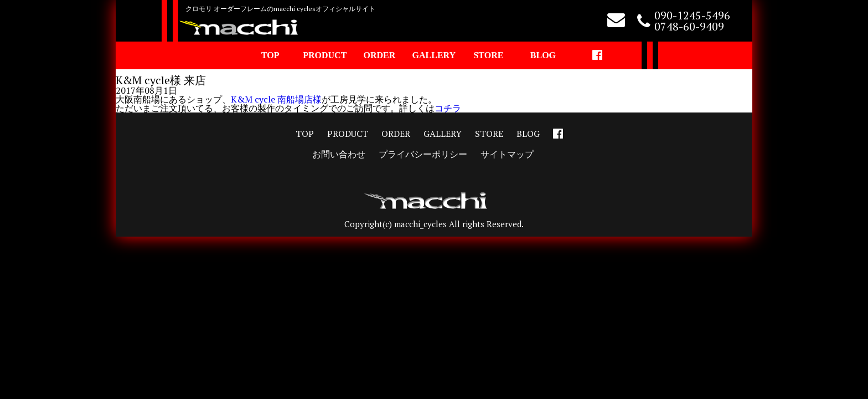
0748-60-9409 (689, 26)
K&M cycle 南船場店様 (276, 99)
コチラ (448, 108)
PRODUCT (325, 55)
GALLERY (434, 55)
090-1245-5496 (692, 15)
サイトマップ (507, 154)
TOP (270, 55)
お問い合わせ (339, 154)
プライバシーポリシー (423, 154)
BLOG (543, 55)
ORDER (379, 55)
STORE (488, 55)
